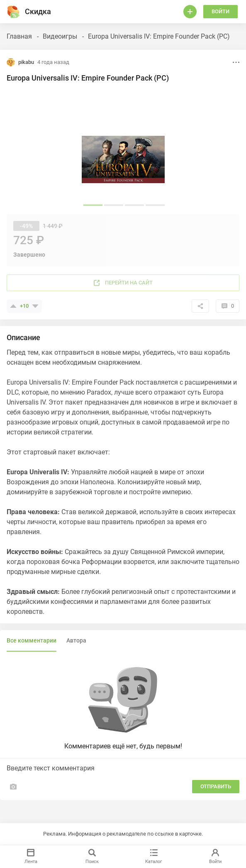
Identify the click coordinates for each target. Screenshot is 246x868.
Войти (220, 11)
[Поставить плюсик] (13, 306)
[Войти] (190, 12)
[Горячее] (13, 12)
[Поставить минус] (35, 306)
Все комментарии (32, 640)
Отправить (216, 786)
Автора (76, 640)
